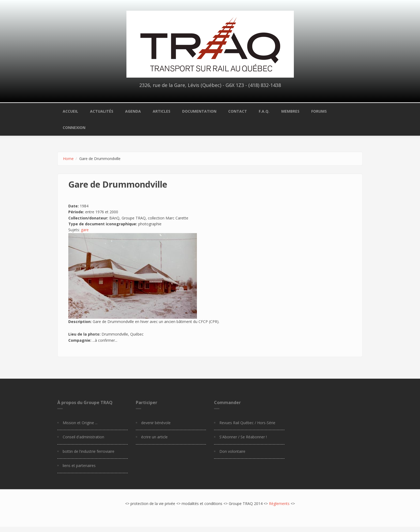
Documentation (199, 111)
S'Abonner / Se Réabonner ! (243, 437)
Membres (290, 111)
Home (68, 159)
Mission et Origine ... (80, 423)
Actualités (102, 111)
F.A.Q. (264, 111)
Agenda (133, 111)
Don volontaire (232, 451)
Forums (319, 111)
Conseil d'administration (83, 437)
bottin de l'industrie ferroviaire (89, 451)
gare (85, 230)
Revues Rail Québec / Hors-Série (247, 423)
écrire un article (154, 437)
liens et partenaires (79, 465)
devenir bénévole (156, 423)
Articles (162, 111)
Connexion (74, 128)
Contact (238, 111)
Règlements (279, 503)
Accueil (70, 111)
